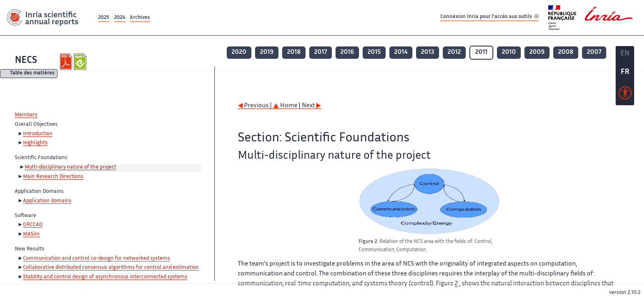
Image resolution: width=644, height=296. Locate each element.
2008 (566, 52)
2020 (239, 52)
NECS (26, 61)
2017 (321, 52)
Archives (140, 18)
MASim (31, 234)
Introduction (38, 134)
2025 (104, 18)
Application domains (47, 201)
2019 (267, 52)
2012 (454, 52)
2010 (509, 52)
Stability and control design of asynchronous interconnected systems (105, 277)
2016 (347, 52)
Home (285, 106)
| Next (310, 106)
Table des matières (32, 74)
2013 (428, 52)
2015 (374, 52)
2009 (537, 52)
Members (26, 115)
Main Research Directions (53, 177)
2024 (120, 18)
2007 (594, 52)
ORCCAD (33, 225)
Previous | (255, 106)
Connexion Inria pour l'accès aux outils (489, 17)
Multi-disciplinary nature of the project (70, 167)
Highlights (35, 143)
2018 (294, 52)
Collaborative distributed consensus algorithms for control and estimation (111, 268)
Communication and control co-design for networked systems (97, 259)
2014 (401, 52)
